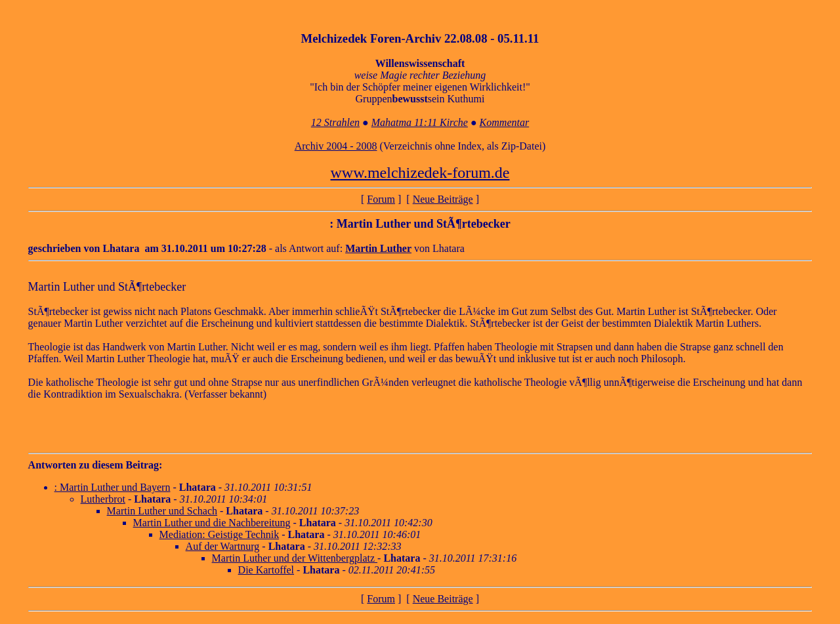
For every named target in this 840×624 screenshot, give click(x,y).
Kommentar (505, 122)
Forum (381, 199)
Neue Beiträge (443, 199)
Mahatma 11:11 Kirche (420, 122)
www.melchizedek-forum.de (420, 173)
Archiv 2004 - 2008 (336, 146)
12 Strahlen (335, 122)
